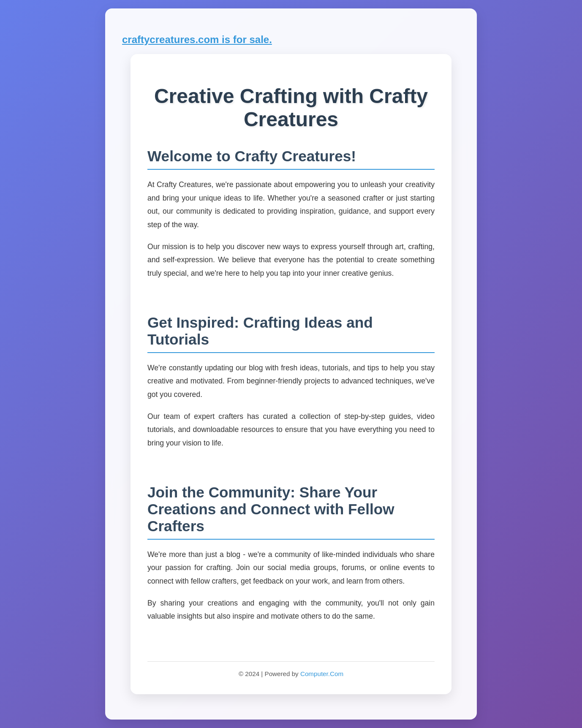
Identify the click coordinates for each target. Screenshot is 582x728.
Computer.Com (322, 674)
